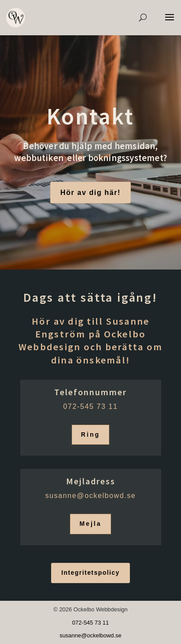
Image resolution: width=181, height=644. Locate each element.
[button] (170, 23)
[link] (16, 17)
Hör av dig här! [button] (90, 193)
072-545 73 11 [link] (90, 406)
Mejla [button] (90, 524)
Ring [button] (90, 434)
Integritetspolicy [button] (90, 573)
